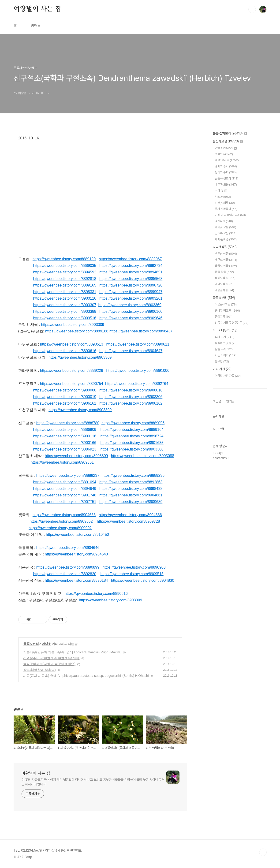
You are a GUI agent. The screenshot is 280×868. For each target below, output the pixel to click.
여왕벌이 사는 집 (37, 9)
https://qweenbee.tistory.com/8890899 (68, 567)
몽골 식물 (224, 272)
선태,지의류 (225, 203)
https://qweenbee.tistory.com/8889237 (68, 475)
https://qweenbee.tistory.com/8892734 (131, 266)
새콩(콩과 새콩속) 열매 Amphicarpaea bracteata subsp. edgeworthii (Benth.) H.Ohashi (86, 676)
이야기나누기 (225, 330)
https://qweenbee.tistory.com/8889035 (65, 266)
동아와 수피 (226, 172)
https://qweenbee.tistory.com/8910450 (77, 535)
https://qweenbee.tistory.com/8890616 (65, 351)
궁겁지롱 (224, 317)
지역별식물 (225, 247)
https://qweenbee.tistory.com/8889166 (77, 331)
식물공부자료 (226, 304)
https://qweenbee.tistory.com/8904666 (64, 515)
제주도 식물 (226, 260)
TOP (263, 852)
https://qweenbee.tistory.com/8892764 (137, 384)
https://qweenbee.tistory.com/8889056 (133, 423)
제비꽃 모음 (226, 227)
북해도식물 (225, 278)
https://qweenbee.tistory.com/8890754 (72, 384)
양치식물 (224, 221)
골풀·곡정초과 (227, 178)
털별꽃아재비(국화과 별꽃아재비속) (49, 664)
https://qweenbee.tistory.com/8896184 (76, 580)
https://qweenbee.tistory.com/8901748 (65, 495)
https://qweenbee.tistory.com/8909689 (131, 502)
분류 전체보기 (230, 133)
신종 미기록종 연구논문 (232, 323)
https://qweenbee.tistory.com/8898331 (65, 292)
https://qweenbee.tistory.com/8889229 (72, 371)
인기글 (230, 401)
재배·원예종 (226, 239)
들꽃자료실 (31, 644)
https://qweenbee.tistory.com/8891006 (138, 371)
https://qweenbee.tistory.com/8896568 (131, 279)
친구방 (222, 361)
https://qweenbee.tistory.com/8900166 (65, 443)
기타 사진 (222, 369)
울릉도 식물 (226, 266)
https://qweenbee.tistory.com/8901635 (132, 443)
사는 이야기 (226, 355)
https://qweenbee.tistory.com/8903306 (131, 397)
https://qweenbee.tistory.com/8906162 (131, 403)
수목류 (224, 154)
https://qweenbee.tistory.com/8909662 (61, 521)
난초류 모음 (226, 233)
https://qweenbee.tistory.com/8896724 (132, 436)
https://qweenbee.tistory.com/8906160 (131, 311)
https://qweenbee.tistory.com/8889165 (65, 285)
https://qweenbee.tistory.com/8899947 (131, 292)
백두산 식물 (226, 254)
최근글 (217, 401)
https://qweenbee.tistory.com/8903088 (143, 456)
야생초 (46, 644)
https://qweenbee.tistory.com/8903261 (131, 298)
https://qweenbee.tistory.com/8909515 (132, 574)
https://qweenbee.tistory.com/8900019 (65, 397)
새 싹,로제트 (227, 160)
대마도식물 (224, 284)
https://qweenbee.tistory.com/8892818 (65, 279)
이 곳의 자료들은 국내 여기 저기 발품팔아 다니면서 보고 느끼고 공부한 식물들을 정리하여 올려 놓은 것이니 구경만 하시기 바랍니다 (93, 782)
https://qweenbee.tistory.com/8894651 (131, 272)
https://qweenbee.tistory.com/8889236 (133, 475)
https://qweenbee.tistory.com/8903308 (132, 449)
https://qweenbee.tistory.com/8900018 (131, 390)
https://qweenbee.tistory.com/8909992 (60, 528)
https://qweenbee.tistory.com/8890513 (72, 344)
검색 (252, 9)
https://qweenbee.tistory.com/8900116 (65, 298)
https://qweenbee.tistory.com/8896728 (131, 285)
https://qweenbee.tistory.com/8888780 (68, 423)
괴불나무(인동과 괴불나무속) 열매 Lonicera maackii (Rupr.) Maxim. (72, 652)
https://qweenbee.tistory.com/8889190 (64, 259)
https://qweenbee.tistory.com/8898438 (131, 489)
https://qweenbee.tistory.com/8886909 (65, 430)
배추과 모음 (226, 184)
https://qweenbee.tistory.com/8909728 (128, 521)
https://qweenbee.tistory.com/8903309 (73, 325)
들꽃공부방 (224, 298)
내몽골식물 (224, 290)
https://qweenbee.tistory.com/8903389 (65, 311)
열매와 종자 (226, 166)
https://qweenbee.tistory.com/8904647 (131, 351)
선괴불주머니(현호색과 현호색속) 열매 (51, 658)
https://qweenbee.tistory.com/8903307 (65, 305)
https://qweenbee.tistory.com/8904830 (143, 580)
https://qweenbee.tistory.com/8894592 (65, 272)
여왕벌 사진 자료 (228, 376)
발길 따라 (224, 349)
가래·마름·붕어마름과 (230, 215)
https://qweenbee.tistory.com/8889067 (130, 259)
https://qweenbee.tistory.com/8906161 (65, 403)
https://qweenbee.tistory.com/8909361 (62, 462)
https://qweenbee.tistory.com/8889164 (132, 430)
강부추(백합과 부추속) (39, 670)
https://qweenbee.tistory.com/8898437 (141, 331)
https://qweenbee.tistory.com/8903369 (130, 305)
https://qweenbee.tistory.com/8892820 (65, 574)
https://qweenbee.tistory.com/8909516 (65, 318)
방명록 (36, 26)
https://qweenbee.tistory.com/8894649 (65, 489)
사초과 (223, 197)
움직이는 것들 (226, 343)
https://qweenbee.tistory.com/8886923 (65, 449)
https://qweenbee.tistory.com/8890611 (138, 344)
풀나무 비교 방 (227, 311)
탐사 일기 (225, 337)
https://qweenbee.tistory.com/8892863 (131, 482)
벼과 (221, 191)
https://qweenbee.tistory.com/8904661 (131, 495)
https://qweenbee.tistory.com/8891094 (65, 482)
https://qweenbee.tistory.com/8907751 (65, 502)
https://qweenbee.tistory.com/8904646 (68, 548)
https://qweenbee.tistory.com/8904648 (76, 554)
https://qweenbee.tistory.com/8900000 (65, 390)
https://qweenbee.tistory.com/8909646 (131, 318)
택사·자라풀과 (226, 209)
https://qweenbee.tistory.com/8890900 (134, 567)
